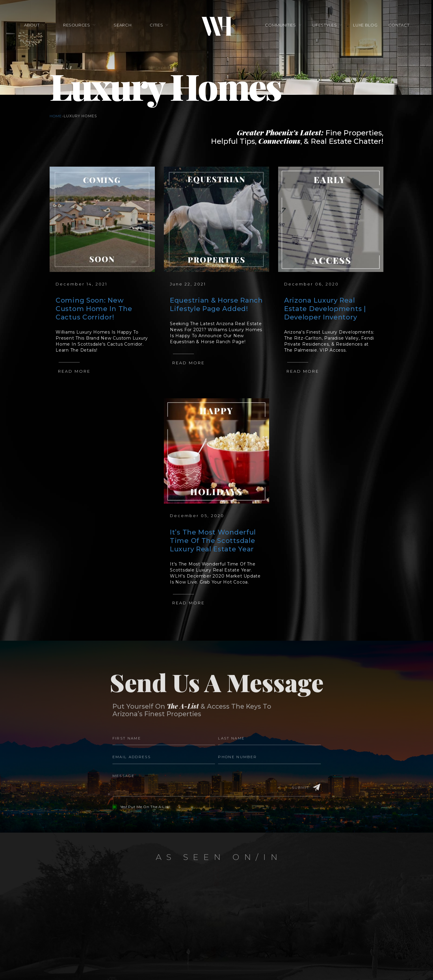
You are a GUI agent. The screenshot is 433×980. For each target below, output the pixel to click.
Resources (79, 26)
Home (56, 116)
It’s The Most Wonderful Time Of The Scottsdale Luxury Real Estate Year (213, 541)
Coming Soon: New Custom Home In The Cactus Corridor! (94, 309)
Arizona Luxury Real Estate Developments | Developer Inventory (325, 309)
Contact (395, 26)
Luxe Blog (363, 26)
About (35, 26)
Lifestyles (324, 26)
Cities (156, 26)
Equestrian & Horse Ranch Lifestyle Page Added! (216, 305)
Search (124, 26)
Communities (280, 26)
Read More (74, 371)
